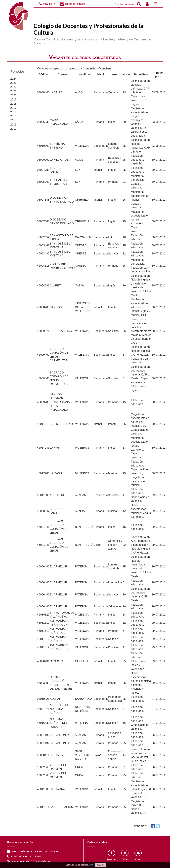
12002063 (43, 767)
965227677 (49, 4)
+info (92, 865)
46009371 (43, 331)
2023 (13, 83)
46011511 (43, 807)
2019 (13, 100)
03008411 (43, 755)
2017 (13, 108)
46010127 (43, 615)
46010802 (43, 146)
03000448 (43, 92)
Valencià (129, 4)
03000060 (43, 160)
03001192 (43, 735)
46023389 (43, 683)
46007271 (43, 709)
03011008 (43, 495)
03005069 (43, 182)
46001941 (43, 527)
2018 (13, 104)
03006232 (43, 122)
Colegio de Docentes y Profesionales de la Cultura (88, 29)
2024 (13, 79)
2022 (13, 87)
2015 (13, 116)
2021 (13, 91)
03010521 (43, 699)
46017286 (43, 448)
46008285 (43, 307)
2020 (13, 95)
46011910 (43, 424)
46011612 (43, 623)
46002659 (43, 237)
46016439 (43, 723)
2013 (13, 125)
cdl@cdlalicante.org (75, 4)
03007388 (43, 200)
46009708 (43, 402)
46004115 (43, 266)
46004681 (43, 286)
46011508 (43, 789)
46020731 (43, 661)
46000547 (43, 511)
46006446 (43, 567)
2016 (13, 112)
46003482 (43, 245)
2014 (13, 120)
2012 (13, 129)
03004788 (43, 170)
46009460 (43, 355)
